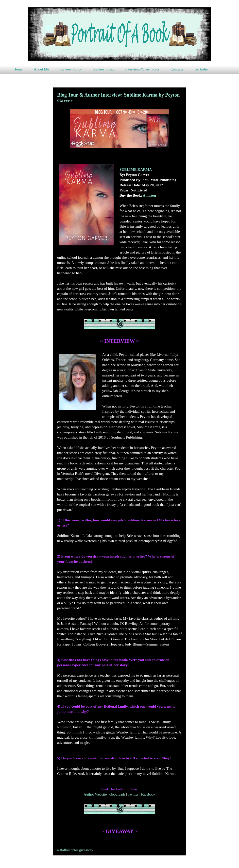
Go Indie (201, 69)
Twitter (133, 794)
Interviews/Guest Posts (142, 69)
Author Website (95, 794)
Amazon (149, 195)
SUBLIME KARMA (136, 170)
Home (18, 69)
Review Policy (71, 69)
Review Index (103, 69)
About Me (41, 69)
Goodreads (117, 794)
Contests (177, 69)
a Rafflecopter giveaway (75, 850)
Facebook (148, 794)
